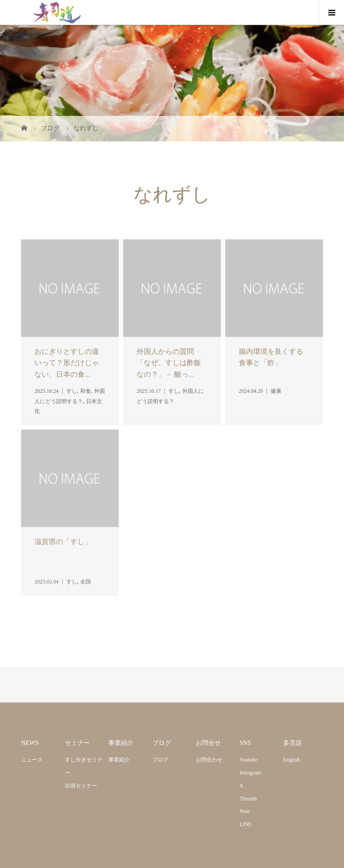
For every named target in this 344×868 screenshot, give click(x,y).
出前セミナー (81, 786)
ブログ (160, 760)
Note (245, 811)
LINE (246, 824)
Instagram (250, 773)
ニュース (32, 760)
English (291, 760)
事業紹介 (119, 760)
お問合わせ (209, 760)
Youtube (249, 760)
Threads (248, 799)
